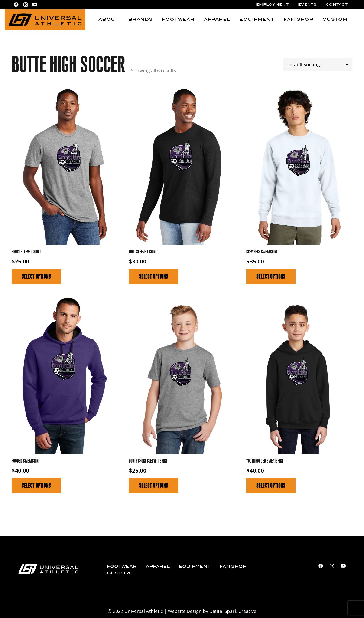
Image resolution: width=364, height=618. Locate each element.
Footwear (122, 567)
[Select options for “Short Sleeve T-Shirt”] (36, 277)
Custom (119, 573)
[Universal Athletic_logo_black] (45, 20)
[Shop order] (318, 65)
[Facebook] (16, 5)
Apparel (158, 567)
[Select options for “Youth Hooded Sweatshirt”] (271, 486)
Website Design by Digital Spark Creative (212, 611)
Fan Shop (233, 567)
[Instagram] (26, 5)
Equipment (195, 567)
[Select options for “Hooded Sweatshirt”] (36, 485)
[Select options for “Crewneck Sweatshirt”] (271, 277)
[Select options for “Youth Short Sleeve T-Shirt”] (153, 486)
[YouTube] (35, 5)
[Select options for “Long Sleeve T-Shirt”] (153, 277)
